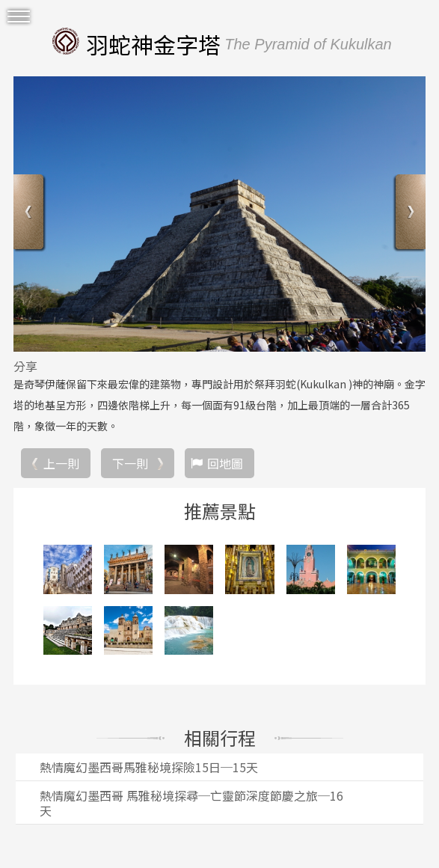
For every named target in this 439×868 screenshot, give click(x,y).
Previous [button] (30, 214)
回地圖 (225, 463)
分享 (25, 366)
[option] (219, 214)
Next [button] (409, 214)
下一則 (130, 463)
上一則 (61, 463)
